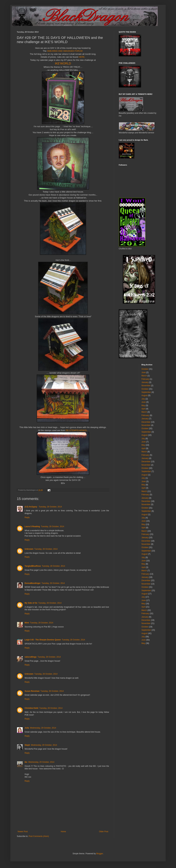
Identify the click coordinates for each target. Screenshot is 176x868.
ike (26, 762)
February (145, 379)
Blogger (100, 854)
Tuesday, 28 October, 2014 (50, 507)
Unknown (29, 549)
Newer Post (23, 832)
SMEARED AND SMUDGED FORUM (65, 51)
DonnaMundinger (33, 583)
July (143, 399)
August (145, 395)
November (146, 386)
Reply (27, 517)
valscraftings (31, 657)
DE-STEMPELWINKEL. (77, 430)
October (145, 369)
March (144, 376)
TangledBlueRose (33, 566)
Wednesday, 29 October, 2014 (43, 728)
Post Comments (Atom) (39, 836)
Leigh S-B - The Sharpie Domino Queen (43, 640)
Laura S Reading (32, 527)
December (146, 422)
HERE (82, 57)
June (144, 372)
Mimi (27, 623)
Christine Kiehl (31, 708)
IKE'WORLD (63, 64)
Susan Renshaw (32, 691)
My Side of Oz (31, 603)
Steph (27, 745)
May (143, 405)
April (143, 409)
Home (63, 832)
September (146, 392)
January (145, 382)
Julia (27, 728)
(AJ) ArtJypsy (31, 507)
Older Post (104, 832)
